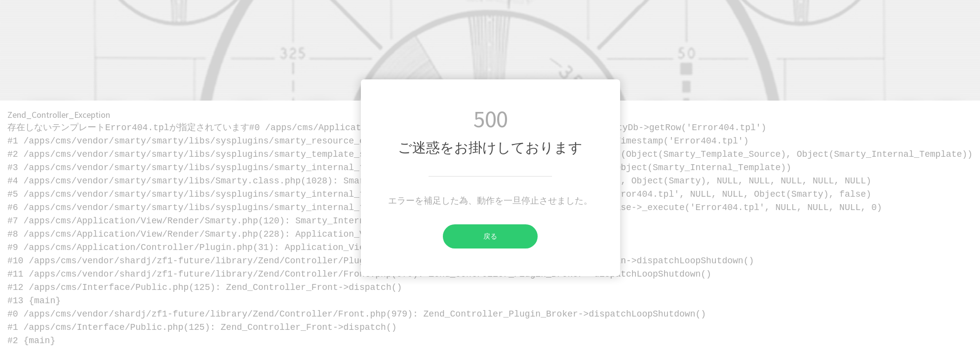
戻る (470, 236)
